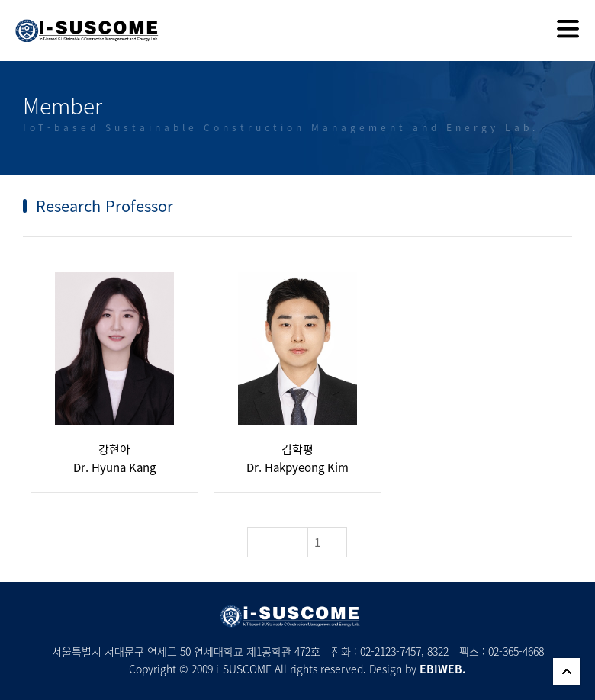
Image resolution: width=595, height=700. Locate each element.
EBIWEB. (443, 669)
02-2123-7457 (391, 651)
